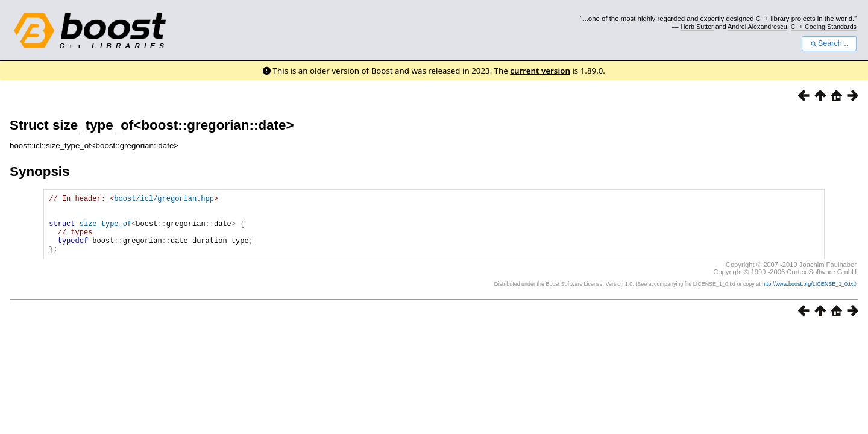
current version (540, 71)
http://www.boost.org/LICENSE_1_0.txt (808, 297)
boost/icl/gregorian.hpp (164, 200)
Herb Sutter (697, 27)
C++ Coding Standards (824, 27)
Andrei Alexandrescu (757, 27)
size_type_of (105, 231)
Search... (829, 43)
